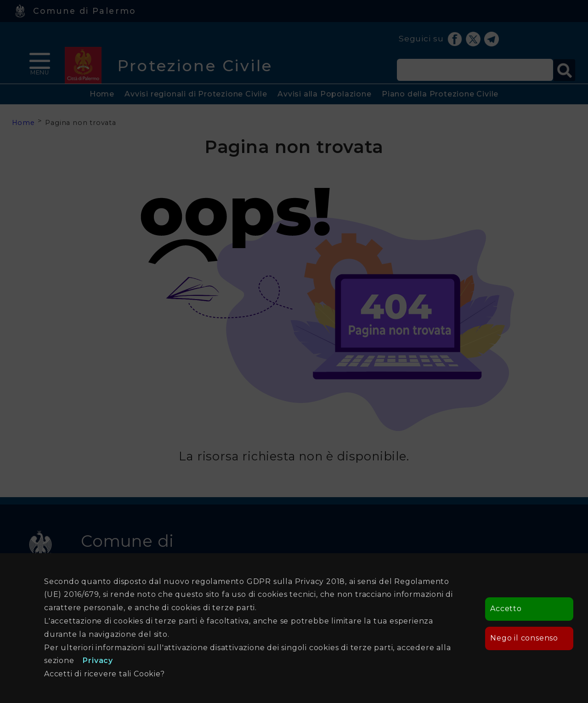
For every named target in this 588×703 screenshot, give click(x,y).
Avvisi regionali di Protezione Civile (196, 94)
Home (102, 94)
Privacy (98, 660)
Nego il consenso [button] (524, 638)
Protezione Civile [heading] (195, 65)
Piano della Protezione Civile (440, 94)
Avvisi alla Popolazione (324, 94)
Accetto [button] (506, 609)
